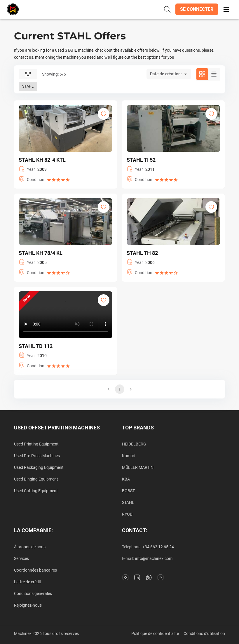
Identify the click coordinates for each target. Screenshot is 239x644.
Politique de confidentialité (155, 633)
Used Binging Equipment (36, 479)
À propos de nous (30, 547)
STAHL (128, 502)
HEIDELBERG (134, 444)
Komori (129, 456)
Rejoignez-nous (28, 605)
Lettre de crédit (28, 582)
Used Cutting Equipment (36, 491)
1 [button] (120, 389)
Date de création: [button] (166, 74)
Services (21, 558)
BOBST (128, 491)
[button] (197, 9)
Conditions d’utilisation (204, 633)
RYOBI (128, 514)
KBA (126, 479)
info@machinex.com (154, 558)
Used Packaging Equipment (39, 467)
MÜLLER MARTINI (138, 467)
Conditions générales (33, 593)
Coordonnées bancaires (35, 570)
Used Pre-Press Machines (37, 456)
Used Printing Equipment (36, 444)
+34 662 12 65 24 (158, 547)
